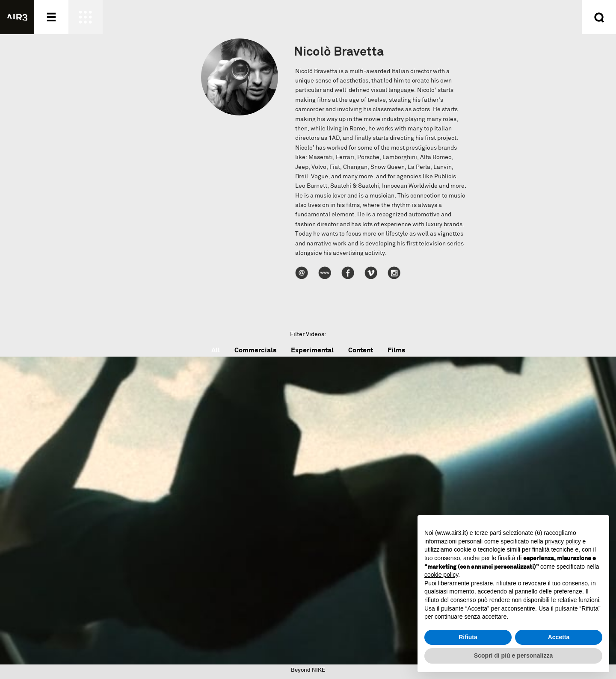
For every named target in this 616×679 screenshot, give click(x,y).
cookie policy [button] (441, 575)
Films (396, 350)
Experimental (312, 350)
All (216, 350)
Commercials (255, 350)
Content (361, 350)
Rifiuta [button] (468, 637)
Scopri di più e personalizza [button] (513, 655)
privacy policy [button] (563, 541)
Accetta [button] (559, 637)
